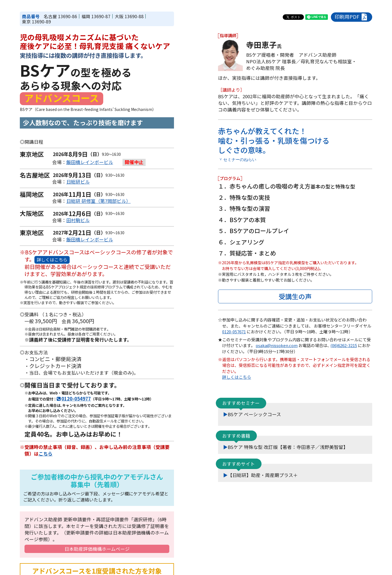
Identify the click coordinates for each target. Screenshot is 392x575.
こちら (46, 454)
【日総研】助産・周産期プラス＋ (263, 475)
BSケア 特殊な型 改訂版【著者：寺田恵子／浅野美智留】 (288, 447)
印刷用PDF (352, 17)
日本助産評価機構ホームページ (97, 549)
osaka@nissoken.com (277, 345)
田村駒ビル (78, 220)
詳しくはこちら (52, 260)
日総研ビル (78, 182)
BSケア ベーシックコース (254, 414)
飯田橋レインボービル (90, 162)
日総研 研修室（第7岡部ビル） (99, 201)
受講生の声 (295, 296)
